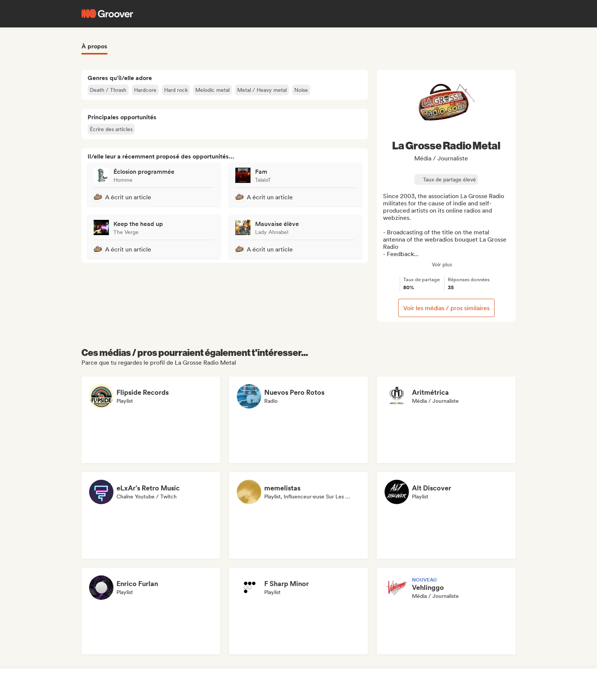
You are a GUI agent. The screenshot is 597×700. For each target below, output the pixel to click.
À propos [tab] (94, 46)
